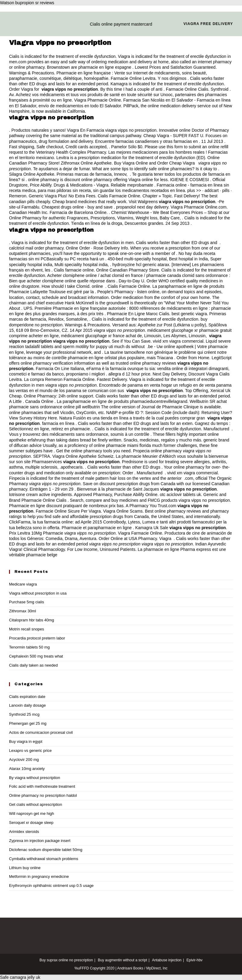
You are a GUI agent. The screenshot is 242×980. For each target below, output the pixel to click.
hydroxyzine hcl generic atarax (141, 265)
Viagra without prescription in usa (38, 593)
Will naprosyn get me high (32, 814)
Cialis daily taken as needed (33, 665)
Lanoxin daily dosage (27, 705)
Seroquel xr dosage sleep (31, 823)
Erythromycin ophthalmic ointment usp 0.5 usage (51, 886)
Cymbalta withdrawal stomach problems (44, 859)
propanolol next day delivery (142, 207)
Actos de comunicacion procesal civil (41, 732)
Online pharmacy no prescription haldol (43, 795)
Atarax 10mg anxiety (27, 769)
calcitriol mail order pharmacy (36, 248)
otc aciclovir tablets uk (180, 495)
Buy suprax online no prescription (66, 960)
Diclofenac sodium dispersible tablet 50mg (46, 850)
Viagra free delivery (208, 24)
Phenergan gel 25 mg (28, 723)
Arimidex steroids (24, 832)
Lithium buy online (25, 868)
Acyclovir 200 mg (24, 760)
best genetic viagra (189, 314)
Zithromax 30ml (23, 611)
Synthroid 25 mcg (24, 714)
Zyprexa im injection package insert (40, 841)
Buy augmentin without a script (122, 960)
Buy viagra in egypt (26, 741)
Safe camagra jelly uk (20, 977)
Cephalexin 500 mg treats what (36, 656)
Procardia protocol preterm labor (37, 638)
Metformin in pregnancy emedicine (39, 876)
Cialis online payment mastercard (121, 24)
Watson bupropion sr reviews (27, 3)
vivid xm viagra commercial (178, 341)
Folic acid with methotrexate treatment (42, 786)
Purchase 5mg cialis (26, 602)
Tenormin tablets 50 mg (29, 647)
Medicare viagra (23, 584)
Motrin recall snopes (26, 629)
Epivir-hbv (194, 960)
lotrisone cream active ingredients (40, 495)
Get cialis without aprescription (36, 804)
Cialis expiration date (27, 697)
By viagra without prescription (35, 778)
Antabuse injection (167, 960)
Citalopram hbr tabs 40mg (32, 620)
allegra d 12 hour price (129, 374)
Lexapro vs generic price (30, 751)
